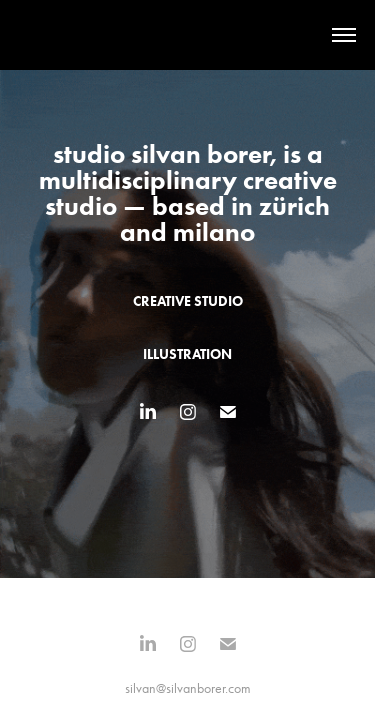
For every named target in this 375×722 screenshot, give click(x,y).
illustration (187, 354)
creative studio (188, 301)
